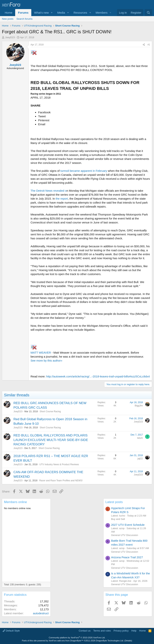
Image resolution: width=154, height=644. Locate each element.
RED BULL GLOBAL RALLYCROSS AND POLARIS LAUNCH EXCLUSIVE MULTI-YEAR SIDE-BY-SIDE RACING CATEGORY (51, 440)
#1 (149, 45)
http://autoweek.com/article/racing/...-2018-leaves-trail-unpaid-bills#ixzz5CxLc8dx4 (98, 376)
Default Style (11, 631)
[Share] (144, 45)
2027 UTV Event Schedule (128, 525)
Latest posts (114, 502)
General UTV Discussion (125, 535)
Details (128, 641)
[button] (52, 13)
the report (62, 199)
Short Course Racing (50, 411)
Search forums (25, 19)
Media (61, 13)
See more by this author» (46, 360)
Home (9, 13)
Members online (15, 502)
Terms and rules (102, 631)
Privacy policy (121, 631)
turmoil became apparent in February (84, 171)
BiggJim (139, 406)
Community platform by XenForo (77, 638)
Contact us (85, 631)
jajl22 (140, 459)
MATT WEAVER (41, 353)
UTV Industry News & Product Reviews (59, 464)
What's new (41, 13)
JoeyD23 (10, 37)
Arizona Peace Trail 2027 (127, 557)
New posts (8, 19)
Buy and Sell (118, 519)
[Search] (148, 13)
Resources (80, 13)
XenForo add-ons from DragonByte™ (66, 641)
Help (134, 631)
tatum (140, 438)
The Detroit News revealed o (49, 191)
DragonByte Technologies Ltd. (110, 641)
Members (102, 13)
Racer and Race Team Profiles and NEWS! (61, 481)
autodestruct (41, 613)
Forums (23, 13)
